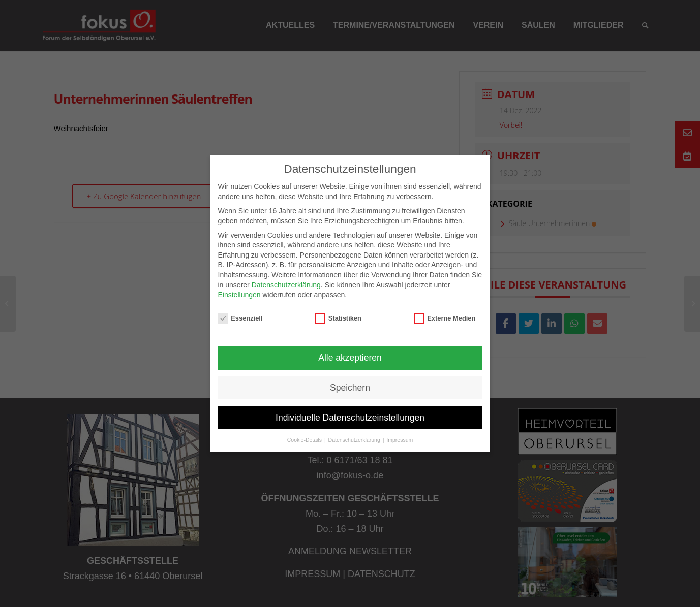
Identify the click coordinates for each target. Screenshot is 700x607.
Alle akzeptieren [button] (350, 358)
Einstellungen (239, 295)
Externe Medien (445, 318)
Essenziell (240, 318)
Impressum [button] (400, 440)
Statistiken (338, 318)
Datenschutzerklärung (286, 285)
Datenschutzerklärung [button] (355, 440)
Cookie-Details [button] (305, 440)
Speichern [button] (350, 388)
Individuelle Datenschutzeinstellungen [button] (350, 418)
